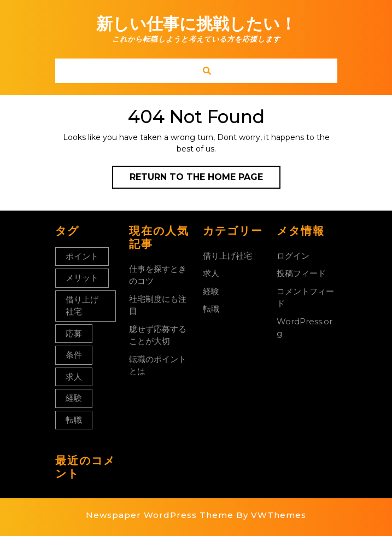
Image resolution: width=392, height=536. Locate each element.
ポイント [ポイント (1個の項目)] (82, 256)
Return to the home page (205, 179)
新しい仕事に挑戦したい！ (196, 24)
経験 (211, 291)
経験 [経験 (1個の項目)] (74, 398)
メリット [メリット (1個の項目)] (82, 278)
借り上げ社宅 (227, 256)
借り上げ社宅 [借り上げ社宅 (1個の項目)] (82, 306)
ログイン (293, 256)
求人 (211, 273)
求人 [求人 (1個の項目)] (74, 377)
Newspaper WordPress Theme (160, 515)
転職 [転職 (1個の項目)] (74, 420)
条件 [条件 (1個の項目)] (74, 355)
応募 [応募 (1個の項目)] (74, 333)
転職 (211, 309)
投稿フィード (301, 273)
